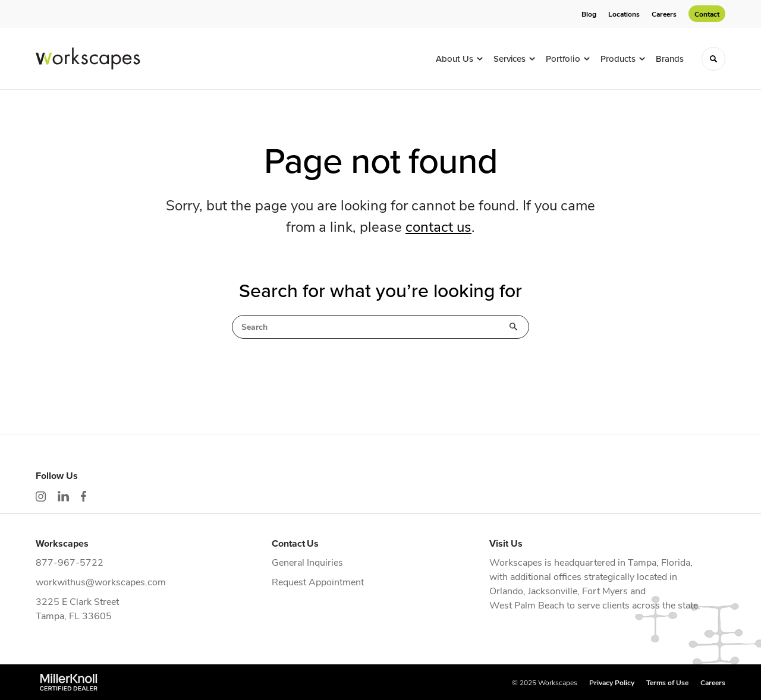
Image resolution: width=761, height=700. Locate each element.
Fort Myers (605, 590)
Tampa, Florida (659, 562)
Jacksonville (553, 590)
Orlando (506, 590)
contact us (438, 226)
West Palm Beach (527, 605)
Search (514, 327)
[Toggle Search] (713, 59)
